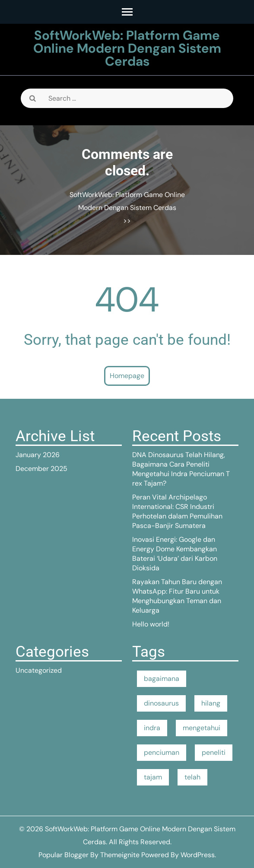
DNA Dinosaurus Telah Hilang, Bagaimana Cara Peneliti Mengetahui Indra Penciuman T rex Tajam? (181, 469)
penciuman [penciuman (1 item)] (162, 752)
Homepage (127, 376)
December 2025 (41, 469)
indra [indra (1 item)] (152, 728)
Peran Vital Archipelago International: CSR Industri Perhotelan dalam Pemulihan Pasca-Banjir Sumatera (177, 511)
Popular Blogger (63, 855)
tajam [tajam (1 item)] (153, 777)
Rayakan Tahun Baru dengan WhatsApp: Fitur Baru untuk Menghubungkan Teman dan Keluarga (177, 596)
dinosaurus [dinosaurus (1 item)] (161, 703)
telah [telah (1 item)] (192, 777)
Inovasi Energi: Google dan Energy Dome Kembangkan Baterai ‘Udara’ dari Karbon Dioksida (175, 554)
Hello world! (151, 624)
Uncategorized (39, 670)
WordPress (198, 855)
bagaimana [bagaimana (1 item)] (162, 679)
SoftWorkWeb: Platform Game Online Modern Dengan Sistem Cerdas (127, 48)
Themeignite (120, 855)
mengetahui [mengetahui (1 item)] (202, 728)
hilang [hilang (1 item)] (211, 703)
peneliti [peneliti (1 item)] (214, 752)
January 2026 (38, 455)
